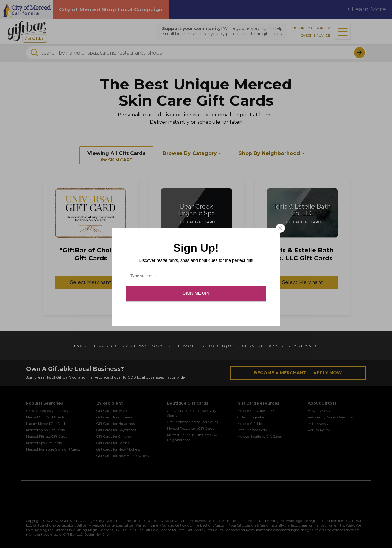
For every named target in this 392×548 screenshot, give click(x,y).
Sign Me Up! (196, 293)
